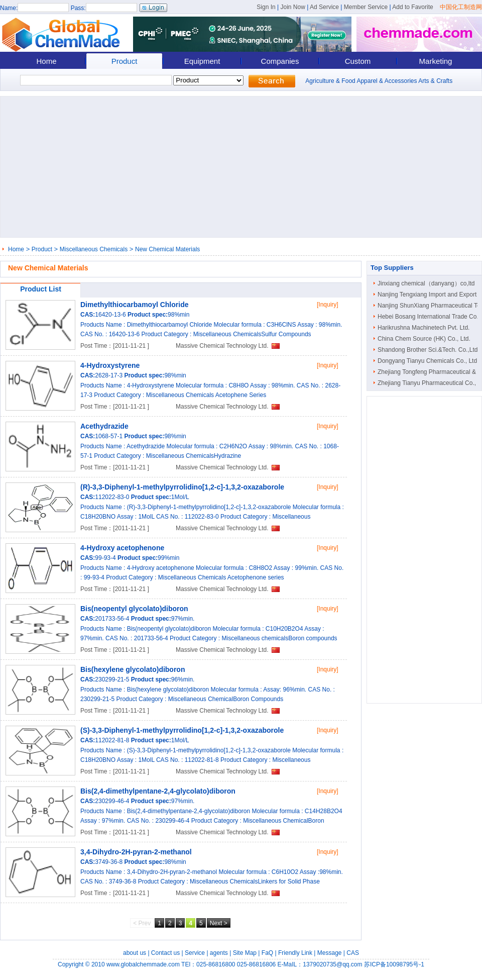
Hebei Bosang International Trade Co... (430, 317)
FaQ (267, 953)
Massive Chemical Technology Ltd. (222, 346)
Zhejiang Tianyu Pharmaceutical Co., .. (429, 383)
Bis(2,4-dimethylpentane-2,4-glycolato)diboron (158, 791)
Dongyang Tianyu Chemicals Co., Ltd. (428, 361)
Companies (280, 61)
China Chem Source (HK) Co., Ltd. (424, 339)
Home (46, 61)
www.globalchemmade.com (143, 964)
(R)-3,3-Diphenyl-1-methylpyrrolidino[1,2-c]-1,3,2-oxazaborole (182, 487)
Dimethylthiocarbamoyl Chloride (134, 305)
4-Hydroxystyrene (110, 365)
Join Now (292, 7)
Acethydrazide (104, 426)
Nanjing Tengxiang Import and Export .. (430, 295)
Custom (358, 61)
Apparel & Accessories (387, 81)
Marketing (436, 61)
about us (135, 953)
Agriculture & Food (330, 81)
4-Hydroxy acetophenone (122, 548)
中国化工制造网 (461, 7)
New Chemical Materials (167, 249)
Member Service (366, 7)
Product (125, 61)
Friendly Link (295, 953)
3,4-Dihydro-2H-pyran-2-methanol (136, 852)
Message (330, 953)
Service (195, 953)
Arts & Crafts (435, 81)
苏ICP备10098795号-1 (394, 964)
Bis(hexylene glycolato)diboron (133, 669)
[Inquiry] (328, 305)
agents (219, 953)
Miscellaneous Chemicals (94, 249)
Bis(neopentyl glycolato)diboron (134, 609)
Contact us (165, 953)
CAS (353, 953)
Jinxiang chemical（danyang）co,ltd (426, 283)
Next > (219, 923)
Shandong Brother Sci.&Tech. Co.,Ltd (428, 350)
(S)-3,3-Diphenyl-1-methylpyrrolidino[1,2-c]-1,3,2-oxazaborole (182, 730)
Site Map (245, 953)
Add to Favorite (412, 7)
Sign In (266, 7)
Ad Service (324, 7)
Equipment (202, 61)
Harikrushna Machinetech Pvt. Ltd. (424, 328)
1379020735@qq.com (332, 964)
